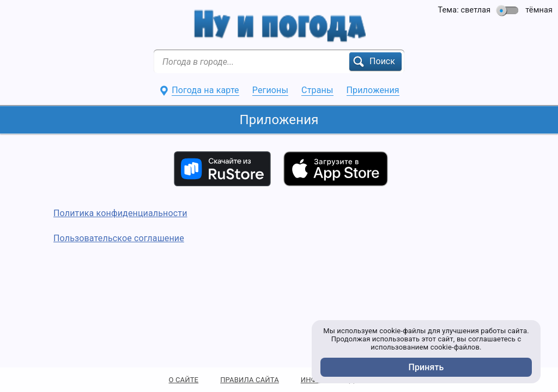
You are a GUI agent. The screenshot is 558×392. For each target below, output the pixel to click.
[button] (375, 62)
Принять (426, 367)
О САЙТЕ (184, 380)
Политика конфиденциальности (120, 213)
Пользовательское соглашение (119, 238)
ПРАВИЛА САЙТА (250, 380)
